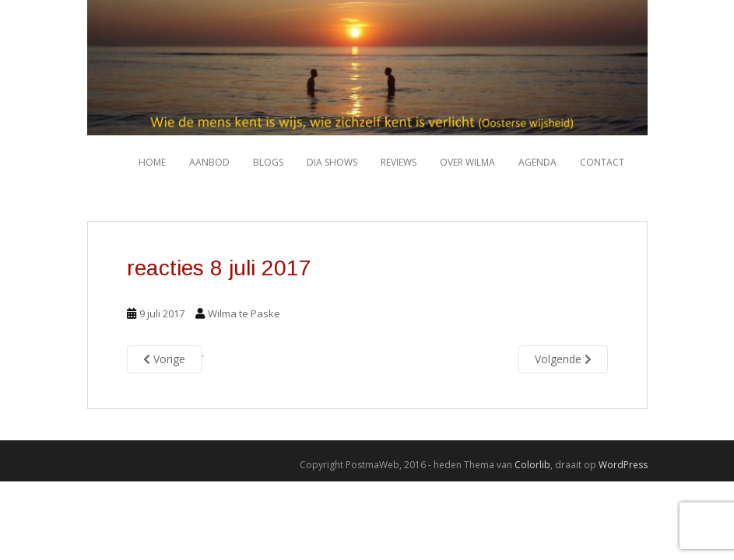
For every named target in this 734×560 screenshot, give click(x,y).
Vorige (164, 359)
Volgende (563, 359)
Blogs (268, 162)
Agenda (537, 162)
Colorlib (532, 465)
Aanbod (209, 162)
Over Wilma (467, 162)
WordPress (623, 465)
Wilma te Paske (244, 313)
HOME (152, 162)
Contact (602, 162)
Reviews (399, 162)
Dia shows (332, 162)
